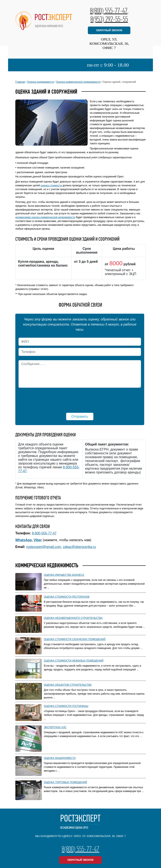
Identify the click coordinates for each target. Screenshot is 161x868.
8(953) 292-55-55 (109, 19)
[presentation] (80, 398)
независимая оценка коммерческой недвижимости (45, 217)
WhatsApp (24, 540)
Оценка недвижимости (41, 82)
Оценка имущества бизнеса (64, 575)
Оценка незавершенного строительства (73, 618)
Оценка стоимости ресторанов (67, 597)
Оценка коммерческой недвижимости (78, 82)
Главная (20, 82)
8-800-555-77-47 (44, 533)
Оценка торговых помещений (66, 782)
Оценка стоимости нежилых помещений (74, 661)
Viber (38, 540)
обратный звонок (109, 30)
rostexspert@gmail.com (44, 547)
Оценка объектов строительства (68, 685)
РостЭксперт (80, 822)
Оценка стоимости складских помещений (75, 639)
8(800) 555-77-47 (109, 11)
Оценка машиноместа (60, 758)
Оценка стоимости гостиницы (66, 706)
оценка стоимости (51, 185)
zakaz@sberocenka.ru (79, 547)
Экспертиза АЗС (55, 727)
